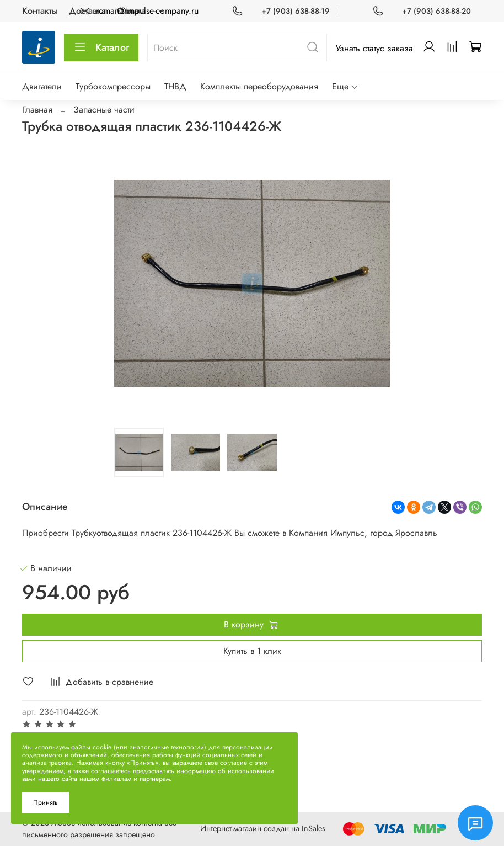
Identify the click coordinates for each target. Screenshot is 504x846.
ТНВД (175, 86)
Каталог (101, 47)
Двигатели (42, 86)
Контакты (40, 11)
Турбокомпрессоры (113, 86)
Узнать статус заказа (374, 48)
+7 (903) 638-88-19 (296, 11)
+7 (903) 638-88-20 (436, 11)
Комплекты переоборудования (259, 86)
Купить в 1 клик (252, 651)
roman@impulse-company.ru (147, 11)
